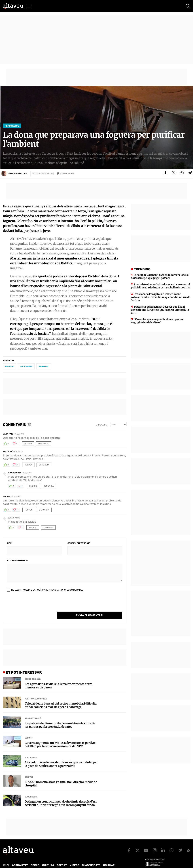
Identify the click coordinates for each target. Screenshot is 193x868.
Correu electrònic (79, 543)
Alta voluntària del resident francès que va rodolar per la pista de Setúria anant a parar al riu (61, 757)
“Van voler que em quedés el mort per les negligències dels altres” (157, 321)
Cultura (48, 858)
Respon (28, 444)
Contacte (21, 862)
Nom (9, 543)
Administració (33, 711)
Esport (29, 730)
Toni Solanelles (17, 174)
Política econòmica (36, 691)
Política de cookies (101, 862)
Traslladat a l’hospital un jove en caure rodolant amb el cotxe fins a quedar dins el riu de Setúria (161, 297)
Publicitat (37, 862)
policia (9, 366)
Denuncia (43, 444)
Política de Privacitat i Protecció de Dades (59, 590)
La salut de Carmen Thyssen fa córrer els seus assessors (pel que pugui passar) (160, 276)
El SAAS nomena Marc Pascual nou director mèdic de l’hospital (61, 776)
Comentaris (67, 174)
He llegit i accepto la (45, 590)
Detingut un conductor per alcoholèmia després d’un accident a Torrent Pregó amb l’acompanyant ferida (61, 796)
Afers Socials (33, 672)
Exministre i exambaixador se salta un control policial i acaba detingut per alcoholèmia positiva (161, 286)
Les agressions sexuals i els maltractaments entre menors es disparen (58, 678)
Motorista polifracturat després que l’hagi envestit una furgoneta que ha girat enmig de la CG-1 (160, 310)
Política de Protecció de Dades (66, 862)
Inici (6, 858)
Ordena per (102, 425)
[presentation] (35, 605)
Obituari (109, 858)
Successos (31, 750)
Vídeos (74, 858)
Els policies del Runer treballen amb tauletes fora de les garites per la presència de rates (60, 718)
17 (17, 465)
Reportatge (12, 126)
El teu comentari (17, 561)
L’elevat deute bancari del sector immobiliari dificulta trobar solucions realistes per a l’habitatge (61, 698)
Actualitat (20, 858)
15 (9, 510)
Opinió (35, 858)
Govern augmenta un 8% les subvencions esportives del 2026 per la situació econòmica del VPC (60, 737)
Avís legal (122, 862)
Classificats (91, 858)
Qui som (8, 862)
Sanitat (29, 770)
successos (26, 366)
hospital (44, 366)
